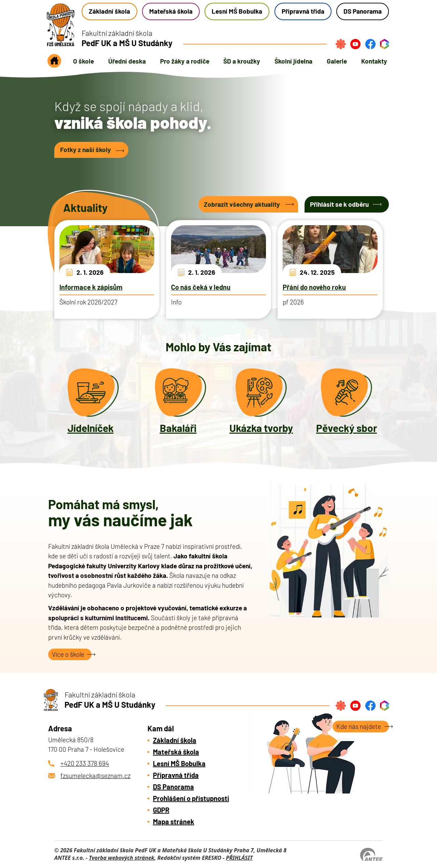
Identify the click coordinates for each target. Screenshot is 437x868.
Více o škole (68, 654)
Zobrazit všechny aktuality (242, 204)
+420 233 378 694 (85, 763)
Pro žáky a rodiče (185, 61)
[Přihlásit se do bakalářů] (384, 44)
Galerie (337, 61)
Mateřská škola (171, 11)
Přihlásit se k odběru (339, 204)
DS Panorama (363, 11)
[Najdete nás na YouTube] (355, 44)
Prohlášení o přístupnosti (191, 798)
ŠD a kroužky (242, 61)
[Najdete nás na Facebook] (370, 44)
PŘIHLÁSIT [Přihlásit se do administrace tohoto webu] (239, 858)
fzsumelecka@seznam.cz (95, 776)
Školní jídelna (293, 61)
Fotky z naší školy (86, 150)
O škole (83, 61)
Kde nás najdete (359, 726)
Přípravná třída (303, 11)
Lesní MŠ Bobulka (237, 11)
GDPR (161, 810)
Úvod (54, 63)
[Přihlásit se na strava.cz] (341, 44)
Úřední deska (127, 61)
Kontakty (374, 61)
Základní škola (109, 11)
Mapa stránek (174, 822)
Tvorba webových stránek (122, 858)
